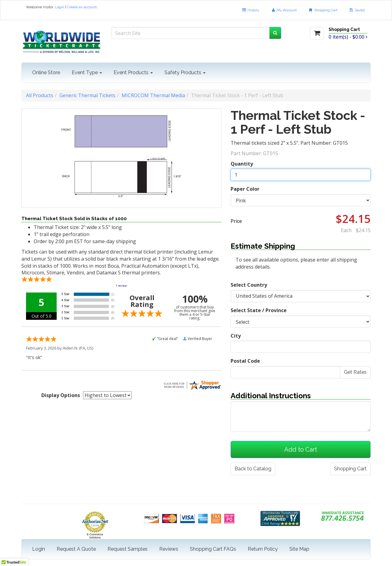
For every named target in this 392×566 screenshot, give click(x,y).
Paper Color (245, 189)
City (236, 336)
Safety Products (185, 73)
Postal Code (245, 361)
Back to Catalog (253, 469)
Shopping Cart (323, 10)
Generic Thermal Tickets (87, 95)
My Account (284, 10)
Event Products (133, 73)
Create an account (82, 7)
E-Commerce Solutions (95, 536)
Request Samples (128, 549)
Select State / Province (259, 310)
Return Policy (263, 549)
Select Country (249, 285)
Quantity (242, 164)
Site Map (299, 549)
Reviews (169, 549)
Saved (357, 10)
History (250, 10)
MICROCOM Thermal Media (153, 95)
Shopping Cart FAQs (213, 549)
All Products (40, 95)
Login (59, 7)
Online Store (46, 73)
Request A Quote (76, 549)
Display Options (61, 395)
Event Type (87, 73)
